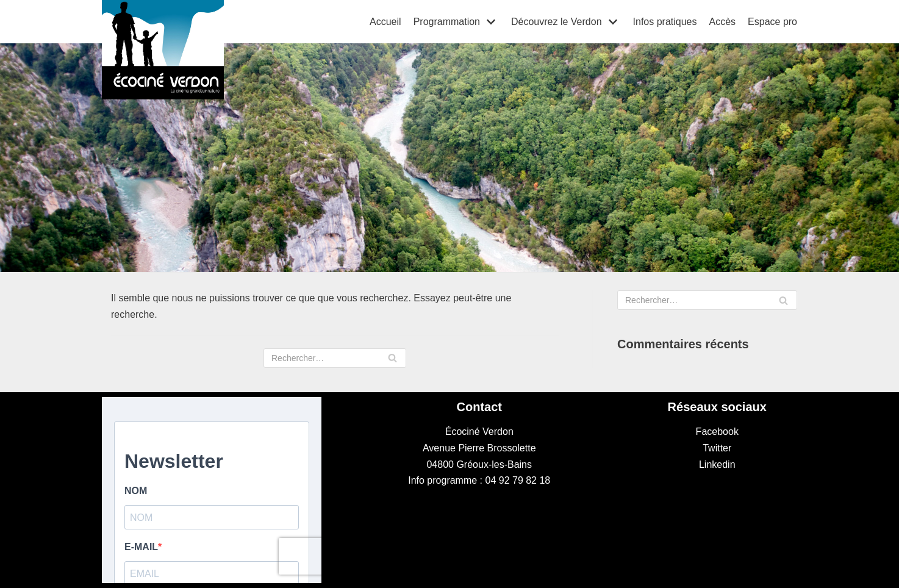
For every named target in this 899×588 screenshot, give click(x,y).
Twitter (717, 448)
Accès (722, 22)
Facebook (717, 432)
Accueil (385, 22)
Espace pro (772, 22)
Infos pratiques (665, 22)
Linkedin (717, 464)
